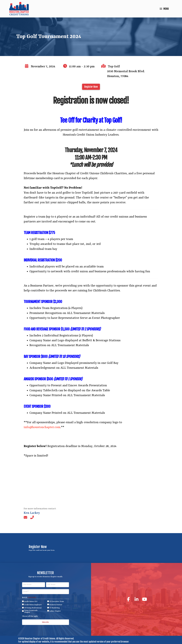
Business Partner (56, 605)
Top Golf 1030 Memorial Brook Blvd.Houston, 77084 (126, 71)
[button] (164, 9)
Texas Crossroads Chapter (31, 611)
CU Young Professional (33, 608)
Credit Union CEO (31, 602)
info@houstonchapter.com (42, 427)
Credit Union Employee (33, 605)
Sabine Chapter (55, 611)
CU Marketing (55, 608)
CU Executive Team (57, 602)
